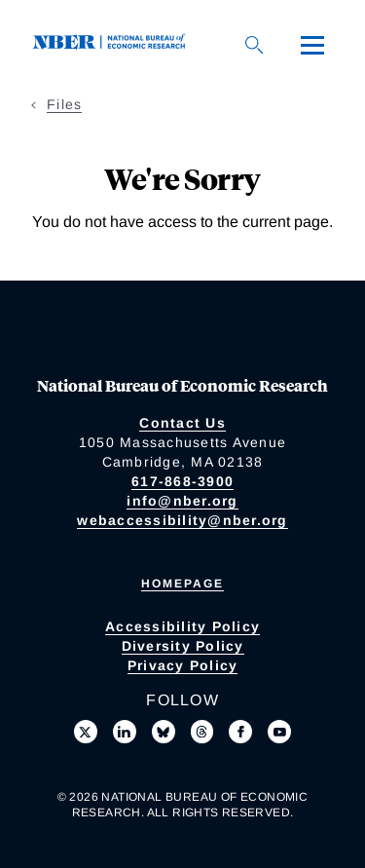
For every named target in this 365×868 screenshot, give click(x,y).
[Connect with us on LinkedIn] (125, 732)
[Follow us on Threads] (202, 732)
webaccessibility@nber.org (182, 520)
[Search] (254, 45)
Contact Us (182, 423)
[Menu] (312, 45)
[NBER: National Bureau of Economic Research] (113, 44)
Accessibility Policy (182, 626)
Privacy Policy (183, 665)
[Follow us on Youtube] (279, 732)
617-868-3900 (182, 481)
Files (64, 104)
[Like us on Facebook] (240, 732)
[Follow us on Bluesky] (164, 732)
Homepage (182, 584)
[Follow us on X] (86, 732)
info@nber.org (182, 501)
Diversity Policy (183, 646)
